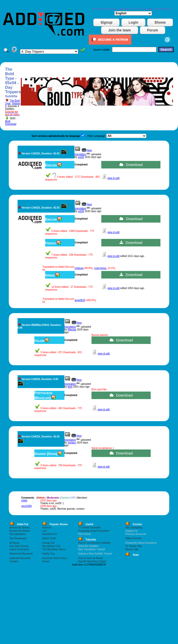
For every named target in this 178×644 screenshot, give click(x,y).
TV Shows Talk (133, 546)
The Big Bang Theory (54, 549)
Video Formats (133, 538)
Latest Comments (19, 549)
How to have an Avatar (91, 558)
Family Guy (49, 554)
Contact (14, 561)
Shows (160, 22)
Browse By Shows (20, 528)
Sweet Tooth (49, 538)
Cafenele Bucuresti (20, 558)
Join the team (120, 30)
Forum (153, 30)
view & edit (113, 178)
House (46, 561)
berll (70, 387)
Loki (44, 531)
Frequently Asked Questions (94, 531)
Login (133, 22)
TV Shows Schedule (89, 528)
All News (14, 543)
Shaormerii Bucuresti (21, 554)
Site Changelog (134, 528)
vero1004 (27, 506)
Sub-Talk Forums (19, 546)
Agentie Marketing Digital (92, 561)
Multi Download (11, 123)
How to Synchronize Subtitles (94, 543)
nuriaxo (72, 443)
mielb (24, 500)
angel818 (80, 300)
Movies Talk (132, 549)
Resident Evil (49, 534)
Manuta (72, 330)
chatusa (79, 268)
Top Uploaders (18, 534)
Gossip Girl (48, 543)
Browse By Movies (20, 531)
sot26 (81, 157)
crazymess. (101, 268)
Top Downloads (18, 538)
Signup (106, 22)
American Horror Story (55, 558)
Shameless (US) (51, 546)
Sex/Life (47, 528)
